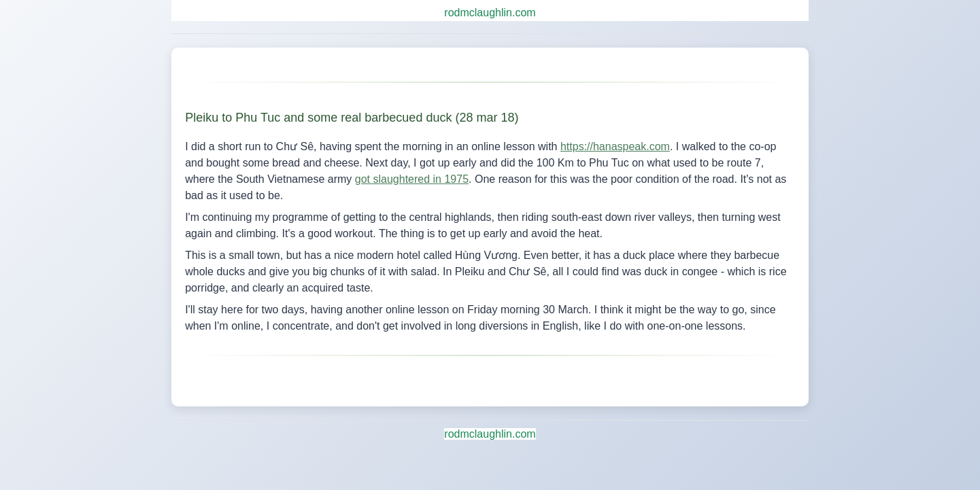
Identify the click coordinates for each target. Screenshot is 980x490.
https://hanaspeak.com (615, 146)
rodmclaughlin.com (490, 13)
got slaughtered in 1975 (412, 179)
